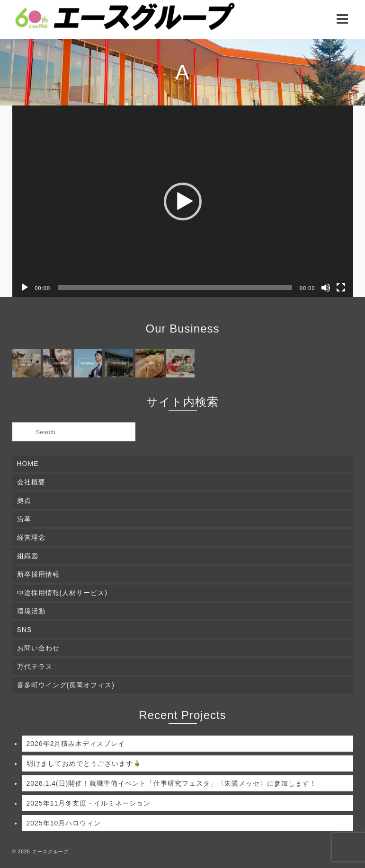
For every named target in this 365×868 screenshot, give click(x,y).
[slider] (175, 288)
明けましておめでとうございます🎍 (84, 763)
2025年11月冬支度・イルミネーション (89, 803)
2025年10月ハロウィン (64, 823)
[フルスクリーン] (341, 288)
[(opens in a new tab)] (28, 363)
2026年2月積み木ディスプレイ (76, 744)
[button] (183, 202)
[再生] (25, 288)
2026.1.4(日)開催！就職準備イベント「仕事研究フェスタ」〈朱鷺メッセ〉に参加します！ (172, 783)
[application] (183, 201)
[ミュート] (326, 288)
